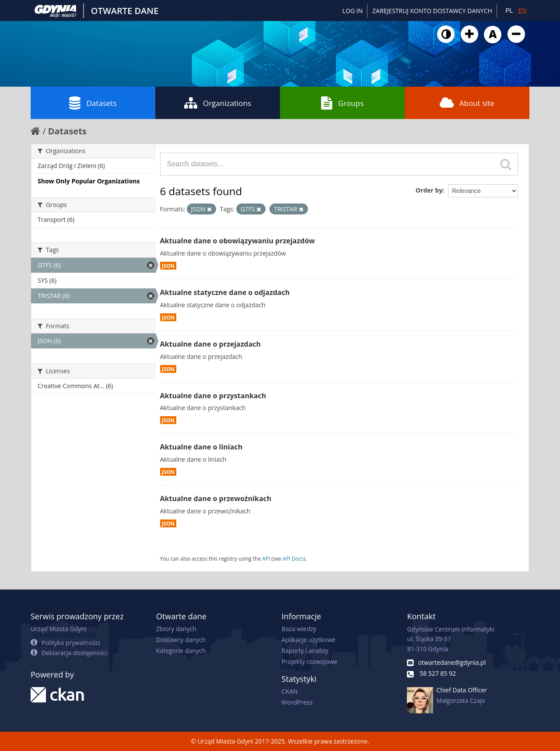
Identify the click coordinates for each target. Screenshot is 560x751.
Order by (429, 190)
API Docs (293, 558)
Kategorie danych (181, 651)
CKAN (290, 691)
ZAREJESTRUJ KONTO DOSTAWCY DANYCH (432, 11)
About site (467, 103)
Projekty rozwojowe (310, 662)
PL (509, 11)
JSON (168, 266)
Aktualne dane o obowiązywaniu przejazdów (238, 241)
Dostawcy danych (181, 640)
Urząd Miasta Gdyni (58, 629)
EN (523, 11)
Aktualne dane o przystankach (213, 396)
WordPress (297, 702)
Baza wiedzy (299, 629)
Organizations (218, 103)
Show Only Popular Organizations (89, 181)
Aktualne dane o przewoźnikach (216, 498)
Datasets (93, 103)
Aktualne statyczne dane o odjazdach (225, 292)
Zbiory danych (176, 629)
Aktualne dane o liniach (201, 447)
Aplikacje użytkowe (309, 640)
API (266, 558)
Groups (342, 103)
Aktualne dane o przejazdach (211, 344)
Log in (353, 11)
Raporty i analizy (305, 651)
